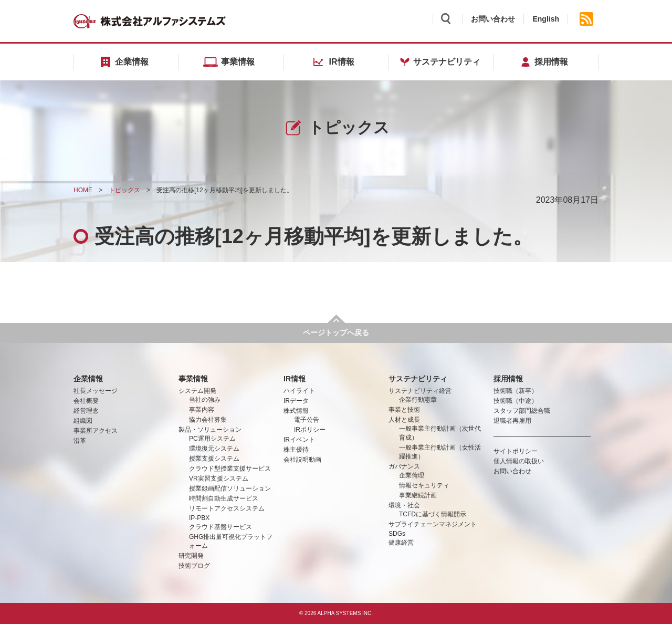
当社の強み (205, 400)
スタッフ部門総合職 (522, 411)
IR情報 (295, 379)
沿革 (80, 441)
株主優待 (296, 450)
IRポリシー (310, 430)
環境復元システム (214, 449)
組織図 (83, 421)
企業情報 (88, 379)
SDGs (397, 534)
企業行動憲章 (418, 400)
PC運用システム (212, 439)
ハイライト (299, 391)
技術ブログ (194, 566)
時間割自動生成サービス (224, 498)
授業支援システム (214, 459)
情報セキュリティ (424, 485)
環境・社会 (404, 505)
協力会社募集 (208, 420)
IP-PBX (199, 518)
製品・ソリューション (210, 430)
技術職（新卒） (516, 391)
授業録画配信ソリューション (230, 488)
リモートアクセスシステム (227, 508)
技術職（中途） (516, 401)
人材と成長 (404, 420)
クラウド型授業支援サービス (230, 469)
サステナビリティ (418, 379)
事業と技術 (404, 410)
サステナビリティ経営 (420, 391)
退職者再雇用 (512, 421)
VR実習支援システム (219, 479)
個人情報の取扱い (519, 461)
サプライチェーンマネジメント (433, 524)
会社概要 (86, 401)
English (546, 19)
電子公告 (307, 420)
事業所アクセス (96, 431)
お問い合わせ (493, 19)
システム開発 (197, 391)
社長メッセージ (96, 391)
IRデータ (296, 401)
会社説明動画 (302, 460)
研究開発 (191, 556)
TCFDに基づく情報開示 (433, 514)
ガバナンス (404, 466)
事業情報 (193, 379)
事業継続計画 (418, 495)
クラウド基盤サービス (220, 527)
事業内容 (202, 410)
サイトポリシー (516, 451)
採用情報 (508, 379)
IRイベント (299, 440)
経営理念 (86, 411)
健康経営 (401, 543)
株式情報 (296, 411)
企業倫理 (412, 475)
